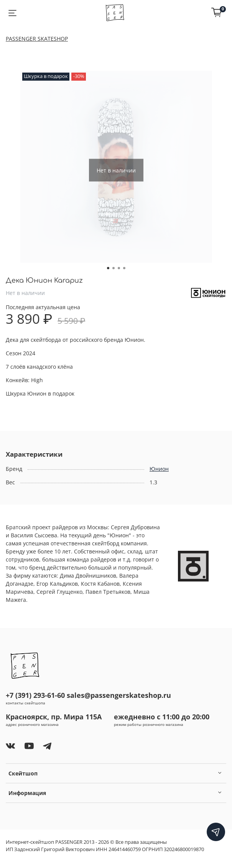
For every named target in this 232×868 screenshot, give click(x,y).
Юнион (159, 469)
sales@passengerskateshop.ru (119, 695)
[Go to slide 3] (119, 268)
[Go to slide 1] (108, 268)
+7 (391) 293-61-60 (35, 695)
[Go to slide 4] (124, 268)
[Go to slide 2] (114, 268)
